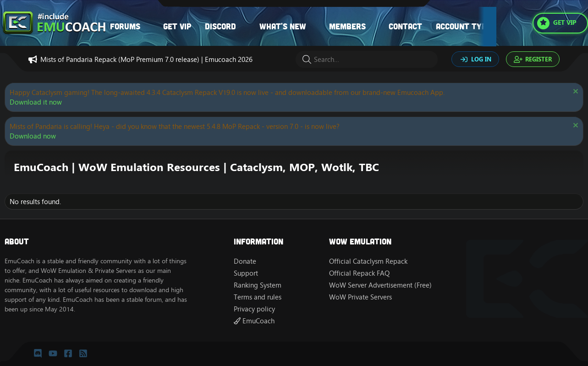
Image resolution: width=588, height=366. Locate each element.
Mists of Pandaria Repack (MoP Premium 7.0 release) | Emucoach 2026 (146, 59)
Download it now (36, 102)
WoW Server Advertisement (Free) (380, 285)
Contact (405, 26)
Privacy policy (254, 309)
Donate (245, 261)
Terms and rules (258, 297)
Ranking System (258, 285)
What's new (283, 26)
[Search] (367, 59)
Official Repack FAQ (359, 273)
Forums (125, 26)
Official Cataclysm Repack (368, 261)
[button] (149, 26)
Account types (466, 26)
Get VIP (177, 26)
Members (347, 26)
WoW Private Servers (360, 297)
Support (246, 273)
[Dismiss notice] (574, 92)
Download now (33, 136)
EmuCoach (254, 321)
